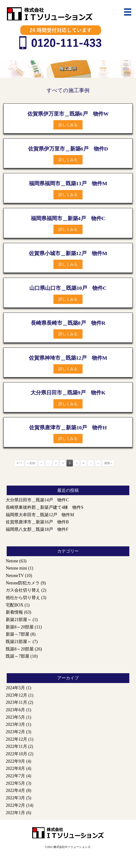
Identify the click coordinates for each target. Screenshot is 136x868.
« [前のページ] (41, 463)
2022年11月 (16, 746)
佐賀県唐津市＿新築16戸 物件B (37, 522)
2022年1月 (15, 813)
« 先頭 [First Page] (31, 463)
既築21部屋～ (19, 642)
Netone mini (16, 568)
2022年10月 (16, 754)
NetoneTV (15, 576)
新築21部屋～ (19, 620)
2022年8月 (15, 768)
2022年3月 (15, 798)
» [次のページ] (98, 463)
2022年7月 (15, 776)
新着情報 (14, 612)
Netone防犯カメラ (23, 583)
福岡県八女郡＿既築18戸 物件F (37, 529)
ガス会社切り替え (23, 590)
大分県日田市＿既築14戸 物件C (37, 500)
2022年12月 (16, 739)
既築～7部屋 (18, 656)
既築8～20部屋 (20, 649)
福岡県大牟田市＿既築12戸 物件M (40, 515)
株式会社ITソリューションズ (72, 847)
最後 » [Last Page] (108, 463)
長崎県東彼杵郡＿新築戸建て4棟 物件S (44, 507)
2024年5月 (15, 688)
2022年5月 (15, 783)
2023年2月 (15, 732)
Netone (12, 561)
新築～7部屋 (18, 634)
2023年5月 (15, 717)
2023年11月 (16, 702)
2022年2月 (15, 805)
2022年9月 (15, 761)
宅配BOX (15, 605)
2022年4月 (15, 790)
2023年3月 (15, 724)
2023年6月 (15, 710)
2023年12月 (16, 695)
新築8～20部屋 (20, 627)
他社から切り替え (23, 598)
